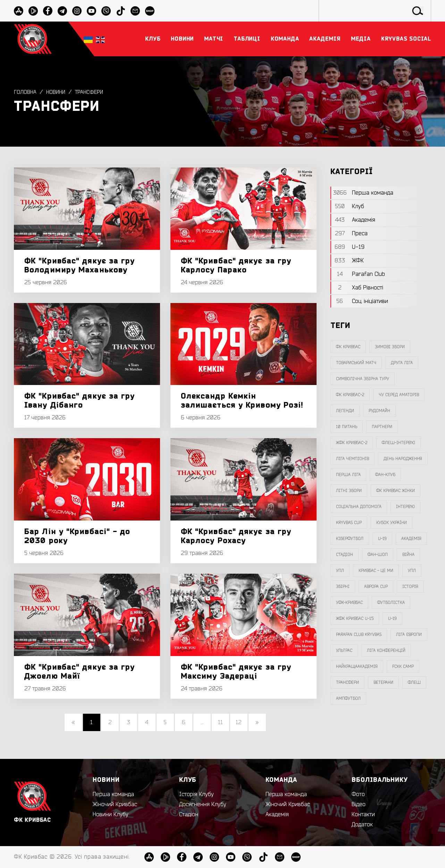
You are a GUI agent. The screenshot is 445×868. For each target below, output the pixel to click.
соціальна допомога (359, 507)
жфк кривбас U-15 (355, 619)
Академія (411, 539)
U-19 (382, 539)
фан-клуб (385, 475)
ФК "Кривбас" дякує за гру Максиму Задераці (236, 672)
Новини (57, 92)
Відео (359, 804)
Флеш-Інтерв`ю (398, 443)
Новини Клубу (111, 814)
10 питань (347, 427)
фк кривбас (348, 347)
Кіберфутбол (350, 539)
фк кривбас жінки (396, 491)
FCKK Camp (403, 666)
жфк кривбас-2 (352, 443)
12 (239, 722)
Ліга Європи (409, 634)
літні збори (349, 491)
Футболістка (391, 603)
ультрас (344, 650)
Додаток (362, 825)
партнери (382, 427)
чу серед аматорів (399, 395)
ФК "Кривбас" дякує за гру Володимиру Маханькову (80, 265)
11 (220, 722)
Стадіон (189, 814)
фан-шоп (378, 555)
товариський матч (356, 363)
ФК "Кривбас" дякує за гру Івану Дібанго (80, 401)
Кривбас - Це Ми (376, 571)
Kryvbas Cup (349, 523)
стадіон (345, 555)
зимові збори (390, 347)
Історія (410, 587)
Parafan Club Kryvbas (359, 634)
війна (408, 555)
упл (412, 571)
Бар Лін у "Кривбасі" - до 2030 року (77, 536)
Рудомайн (379, 411)
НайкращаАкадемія (357, 666)
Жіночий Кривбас (115, 804)
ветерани (383, 682)
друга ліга (402, 363)
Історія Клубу (196, 794)
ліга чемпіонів (352, 459)
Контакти (363, 814)
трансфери (92, 92)
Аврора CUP (376, 587)
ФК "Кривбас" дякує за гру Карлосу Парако (236, 265)
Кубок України (392, 523)
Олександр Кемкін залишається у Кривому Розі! (242, 401)
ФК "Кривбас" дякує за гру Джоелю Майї (80, 672)
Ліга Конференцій (386, 650)
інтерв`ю (405, 507)
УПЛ (340, 571)
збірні (343, 587)
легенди (345, 411)
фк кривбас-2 (350, 395)
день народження (403, 459)
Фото (358, 794)
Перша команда (113, 794)
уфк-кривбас (349, 603)
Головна (26, 92)
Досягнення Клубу (203, 804)
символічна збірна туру (363, 379)
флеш (414, 682)
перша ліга (348, 475)
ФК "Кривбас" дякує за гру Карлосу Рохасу (236, 536)
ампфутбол (348, 698)
